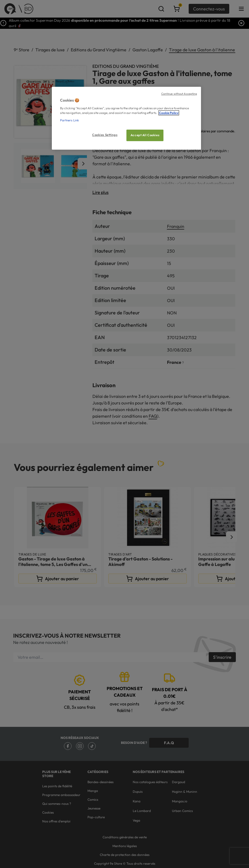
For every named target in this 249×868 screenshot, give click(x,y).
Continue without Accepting (179, 94)
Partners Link (70, 120)
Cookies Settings (105, 135)
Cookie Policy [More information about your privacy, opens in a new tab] (169, 113)
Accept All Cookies (145, 135)
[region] (127, 118)
